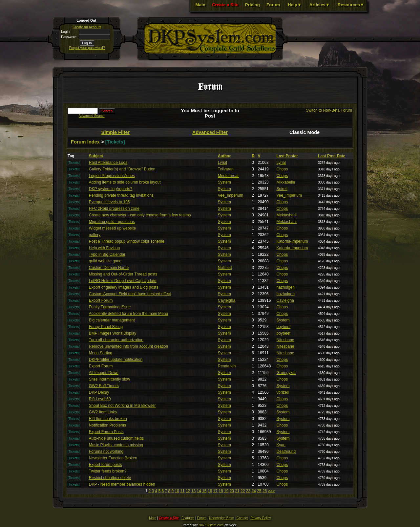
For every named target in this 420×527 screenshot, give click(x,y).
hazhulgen (286, 287)
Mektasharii (287, 215)
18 (221, 491)
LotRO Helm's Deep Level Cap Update (123, 281)
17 (215, 491)
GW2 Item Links (103, 412)
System (224, 182)
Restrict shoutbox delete (110, 478)
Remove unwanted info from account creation (128, 346)
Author (224, 156)
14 (199, 491)
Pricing (252, 5)
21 (237, 491)
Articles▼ (320, 5)
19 (226, 491)
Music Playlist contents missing (116, 445)
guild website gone (105, 261)
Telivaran (226, 169)
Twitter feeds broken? (108, 471)
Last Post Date (332, 156)
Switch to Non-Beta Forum (329, 110)
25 (259, 491)
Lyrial (222, 163)
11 (182, 491)
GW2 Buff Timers (104, 386)
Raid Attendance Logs (108, 163)
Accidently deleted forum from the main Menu (128, 314)
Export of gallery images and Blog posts (124, 287)
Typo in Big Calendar (107, 254)
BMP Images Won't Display (113, 333)
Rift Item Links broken (108, 419)
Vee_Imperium (231, 195)
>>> (272, 491)
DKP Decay (99, 392)
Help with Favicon (105, 248)
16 (210, 491)
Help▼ (295, 5)
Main (200, 5)
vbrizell (283, 392)
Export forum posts (105, 465)
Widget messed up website (112, 228)
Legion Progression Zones (112, 176)
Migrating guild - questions (112, 222)
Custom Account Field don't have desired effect (130, 294)
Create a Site (225, 5)
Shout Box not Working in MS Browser (122, 406)
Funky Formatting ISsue (110, 307)
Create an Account (87, 27)
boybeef (284, 327)
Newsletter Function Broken (113, 458)
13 (193, 491)
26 (265, 491)
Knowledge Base (222, 518)
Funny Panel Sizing (106, 327)
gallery (95, 235)
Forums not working (106, 451)
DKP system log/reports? (111, 189)
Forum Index (85, 142)
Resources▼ (351, 5)
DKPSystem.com (211, 525)
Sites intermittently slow (109, 379)
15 (204, 491)
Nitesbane (285, 340)
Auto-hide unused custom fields (116, 438)
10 (177, 491)
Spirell (282, 189)
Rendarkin (227, 366)
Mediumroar (228, 176)
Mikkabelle (286, 182)
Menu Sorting (101, 353)
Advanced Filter (210, 132)
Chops (282, 169)
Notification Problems (107, 425)
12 (188, 491)
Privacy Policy (261, 518)
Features (188, 518)
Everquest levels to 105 (109, 202)
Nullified (225, 268)
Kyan (281, 445)
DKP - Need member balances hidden (122, 484)
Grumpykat (286, 373)
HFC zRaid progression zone (114, 209)
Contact (242, 518)
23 (248, 491)
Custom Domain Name (109, 268)
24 (253, 491)
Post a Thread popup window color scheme (127, 241)
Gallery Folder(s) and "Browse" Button (122, 169)
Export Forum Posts (106, 432)
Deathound (286, 451)
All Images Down (104, 373)
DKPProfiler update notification (116, 360)
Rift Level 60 (100, 399)
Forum (273, 5)
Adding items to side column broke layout (125, 182)
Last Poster (287, 156)
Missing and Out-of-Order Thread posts (123, 274)
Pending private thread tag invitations (121, 195)
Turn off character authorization (116, 340)
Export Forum (101, 300)
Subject (96, 156)
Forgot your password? (87, 48)
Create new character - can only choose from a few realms (140, 215)
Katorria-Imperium (292, 241)
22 (243, 491)
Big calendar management (112, 320)
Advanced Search (92, 116)
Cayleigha (227, 300)
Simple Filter (115, 132)
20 (232, 491)
